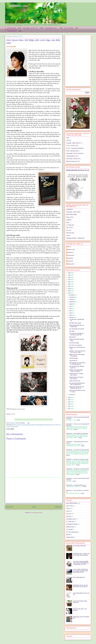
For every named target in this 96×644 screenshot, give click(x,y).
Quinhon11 (13, 423)
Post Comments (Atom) (37, 513)
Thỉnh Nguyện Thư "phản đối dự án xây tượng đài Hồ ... (77, 363)
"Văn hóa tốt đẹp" (74, 358)
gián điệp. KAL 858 (34, 425)
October (72, 300)
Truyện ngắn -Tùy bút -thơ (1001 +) (75, 153)
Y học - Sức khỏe (69, 28)
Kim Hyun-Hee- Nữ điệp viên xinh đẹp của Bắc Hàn (76, 334)
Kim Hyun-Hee (47, 425)
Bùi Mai (68, 535)
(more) (78, 420)
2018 (69, 291)
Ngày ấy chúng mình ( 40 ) (73, 161)
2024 (69, 277)
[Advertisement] (34, 490)
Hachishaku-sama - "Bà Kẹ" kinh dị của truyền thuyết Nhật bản (81, 554)
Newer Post (10, 507)
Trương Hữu (71, 255)
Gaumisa (69, 516)
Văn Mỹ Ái (70, 261)
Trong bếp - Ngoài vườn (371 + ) (74, 143)
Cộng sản (18, 425)
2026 (69, 273)
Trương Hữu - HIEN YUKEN (73, 212)
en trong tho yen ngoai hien (81, 434)
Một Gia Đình (72, 337)
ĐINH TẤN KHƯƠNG (72, 215)
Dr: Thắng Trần (70, 225)
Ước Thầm (72, 331)
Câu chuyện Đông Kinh (79, 577)
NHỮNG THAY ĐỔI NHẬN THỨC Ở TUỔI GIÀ (76, 371)
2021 (69, 284)
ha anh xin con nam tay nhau (82, 450)
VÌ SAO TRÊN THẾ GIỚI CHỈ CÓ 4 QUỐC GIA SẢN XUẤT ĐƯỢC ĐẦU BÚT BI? (80, 571)
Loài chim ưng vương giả (75, 345)
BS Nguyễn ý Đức (71, 519)
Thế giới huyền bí (12, 31)
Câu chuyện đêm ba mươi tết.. (77, 329)
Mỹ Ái (68, 222)
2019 (69, 289)
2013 (69, 404)
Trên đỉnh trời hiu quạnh (75, 323)
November (72, 297)
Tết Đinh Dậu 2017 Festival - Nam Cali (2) (76, 374)
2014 (69, 402)
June (71, 308)
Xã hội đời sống (11, 28)
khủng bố (41, 425)
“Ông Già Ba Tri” (73, 361)
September (72, 302)
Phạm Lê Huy (70, 217)
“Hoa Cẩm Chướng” (74, 343)
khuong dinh (71, 264)
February (72, 317)
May (71, 311)
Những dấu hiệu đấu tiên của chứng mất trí (76, 326)
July (71, 306)
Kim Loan (69, 230)
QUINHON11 (70, 209)
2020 (69, 286)
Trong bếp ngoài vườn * (51, 28)
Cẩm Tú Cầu (69, 228)
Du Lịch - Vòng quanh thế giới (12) (75, 148)
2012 (69, 406)
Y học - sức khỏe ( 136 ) (72, 146)
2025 (69, 275)
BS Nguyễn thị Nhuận (72, 524)
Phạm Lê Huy (71, 250)
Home (34, 507)
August (71, 304)
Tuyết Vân (69, 220)
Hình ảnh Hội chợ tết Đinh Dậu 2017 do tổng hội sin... (77, 384)
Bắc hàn (14, 425)
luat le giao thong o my (80, 485)
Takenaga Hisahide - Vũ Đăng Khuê (75, 238)
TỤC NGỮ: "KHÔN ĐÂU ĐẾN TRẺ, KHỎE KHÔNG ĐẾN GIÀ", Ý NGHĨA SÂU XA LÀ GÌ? (81, 563)
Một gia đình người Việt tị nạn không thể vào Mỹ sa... (77, 387)
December (72, 295)
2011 (69, 409)
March (71, 315)
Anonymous (69, 417)
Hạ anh (68, 236)
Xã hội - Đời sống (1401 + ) (73, 151)
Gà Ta (23, 425)
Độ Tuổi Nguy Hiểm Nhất (79, 546)
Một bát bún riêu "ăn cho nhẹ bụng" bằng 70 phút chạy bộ (80, 586)
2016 (69, 397)
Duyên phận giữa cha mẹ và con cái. (78, 170)
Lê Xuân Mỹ (69, 529)
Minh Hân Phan (70, 233)
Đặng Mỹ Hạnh (70, 527)
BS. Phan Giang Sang (72, 532)
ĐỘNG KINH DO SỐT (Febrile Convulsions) (77, 355)
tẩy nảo (53, 425)
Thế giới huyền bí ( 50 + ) (73, 156)
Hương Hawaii (70, 537)
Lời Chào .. (69, 140)
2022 (69, 282)
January (72, 395)
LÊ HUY (68, 508)
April (71, 313)
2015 (69, 400)
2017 (69, 293)
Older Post (58, 507)
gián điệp (27, 425)
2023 (69, 280)
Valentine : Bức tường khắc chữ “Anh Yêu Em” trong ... (77, 352)
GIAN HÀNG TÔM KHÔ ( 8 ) (73, 159)
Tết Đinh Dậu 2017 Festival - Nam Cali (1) (76, 378)
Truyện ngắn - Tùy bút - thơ (30, 28)
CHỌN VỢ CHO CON (75, 381)
